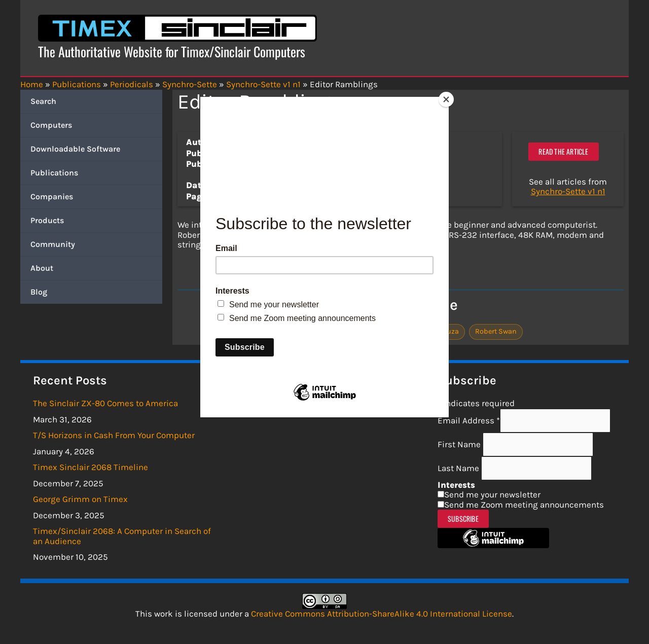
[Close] (446, 99)
